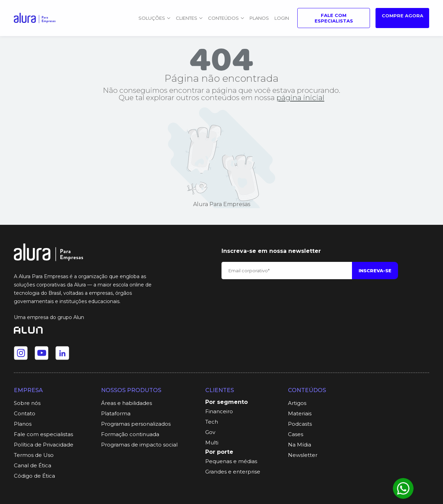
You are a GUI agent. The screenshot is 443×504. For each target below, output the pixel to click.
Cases (296, 434)
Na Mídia (300, 445)
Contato (25, 413)
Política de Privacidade (44, 445)
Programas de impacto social (139, 445)
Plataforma (116, 413)
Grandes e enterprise (233, 472)
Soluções (154, 18)
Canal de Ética (33, 465)
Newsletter (303, 455)
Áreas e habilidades (126, 403)
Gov (210, 432)
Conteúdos (226, 18)
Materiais (300, 413)
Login (282, 18)
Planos (259, 18)
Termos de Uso (34, 455)
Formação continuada (130, 434)
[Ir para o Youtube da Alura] (42, 353)
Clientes (189, 18)
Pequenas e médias (231, 461)
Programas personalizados (136, 424)
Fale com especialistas (334, 18)
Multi (212, 443)
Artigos (297, 403)
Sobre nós (27, 403)
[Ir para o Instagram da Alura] (21, 353)
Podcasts (300, 424)
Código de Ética (34, 476)
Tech (212, 422)
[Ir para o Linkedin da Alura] (62, 353)
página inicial (300, 98)
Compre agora (403, 16)
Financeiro (219, 411)
